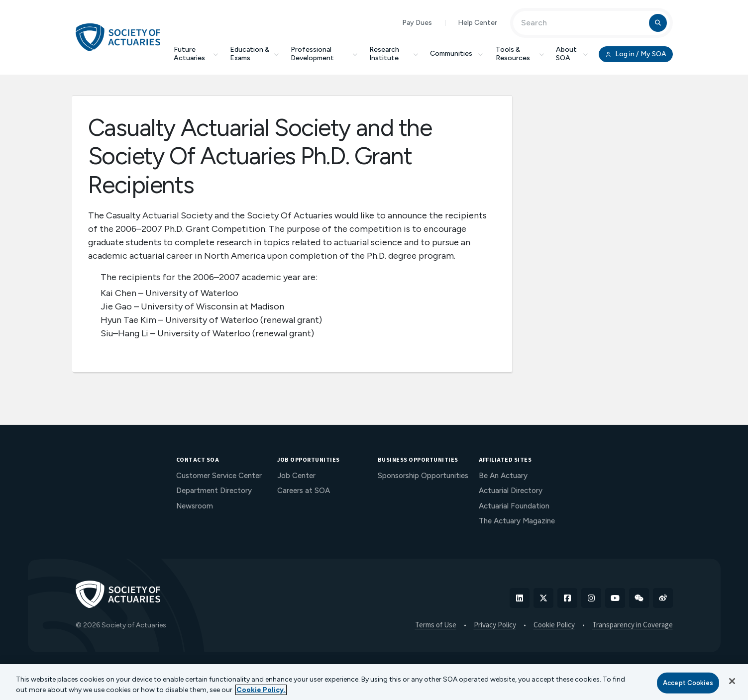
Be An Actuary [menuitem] (503, 476)
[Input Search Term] (583, 23)
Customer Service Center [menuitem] (219, 476)
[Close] (732, 681)
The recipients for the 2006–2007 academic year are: (209, 277)
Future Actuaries (196, 54)
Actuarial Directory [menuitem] (511, 491)
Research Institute (394, 54)
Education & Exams (255, 54)
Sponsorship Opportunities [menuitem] (423, 476)
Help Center (478, 23)
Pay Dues (417, 23)
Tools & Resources (520, 54)
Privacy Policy (495, 625)
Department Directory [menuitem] (214, 491)
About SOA (572, 54)
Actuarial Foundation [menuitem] (514, 506)
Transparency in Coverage (633, 625)
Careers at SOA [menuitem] (304, 491)
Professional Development (324, 54)
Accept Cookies (688, 683)
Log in (636, 54)
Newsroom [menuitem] (195, 506)
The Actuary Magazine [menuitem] (517, 521)
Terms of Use (436, 625)
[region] (374, 682)
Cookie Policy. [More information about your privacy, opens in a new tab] (261, 690)
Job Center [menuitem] (296, 476)
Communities (457, 53)
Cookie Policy (554, 625)
